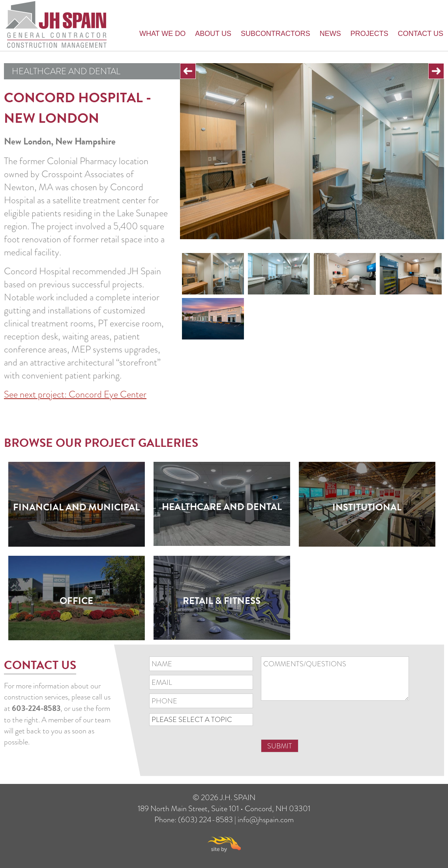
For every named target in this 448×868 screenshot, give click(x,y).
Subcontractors (276, 34)
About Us (213, 34)
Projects (369, 34)
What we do (162, 34)
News (330, 34)
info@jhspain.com (266, 819)
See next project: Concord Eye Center (75, 394)
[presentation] (321, 723)
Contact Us (421, 34)
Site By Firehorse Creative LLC (224, 845)
